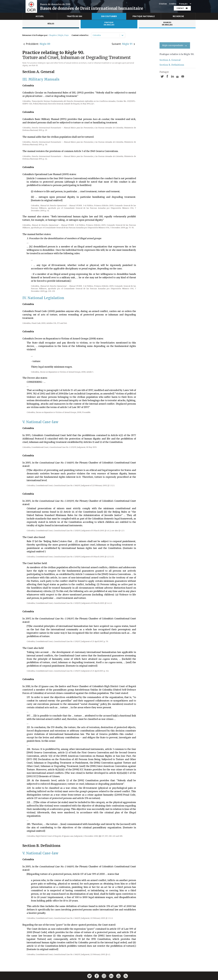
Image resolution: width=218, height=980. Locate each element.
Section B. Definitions (172, 65)
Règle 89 (45, 44)
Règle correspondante (175, 45)
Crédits (173, 4)
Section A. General (170, 60)
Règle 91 (127, 44)
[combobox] (93, 35)
